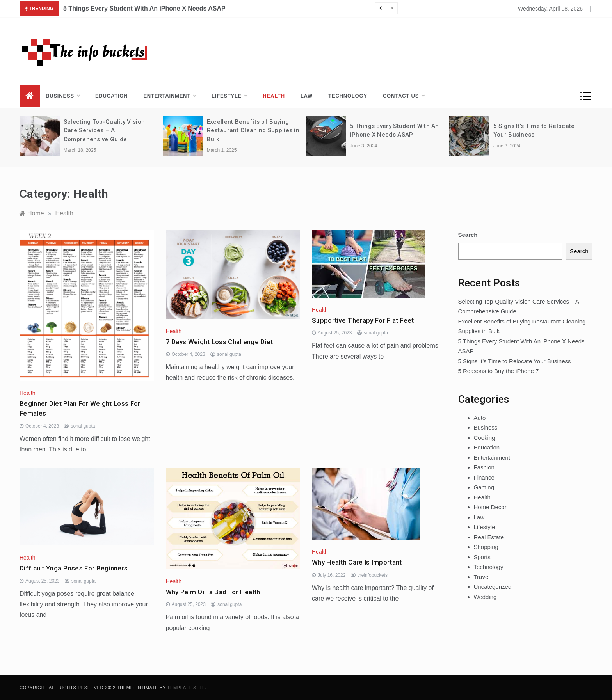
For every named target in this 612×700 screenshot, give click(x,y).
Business (63, 96)
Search (468, 235)
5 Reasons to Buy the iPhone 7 (499, 371)
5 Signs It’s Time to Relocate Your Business (515, 361)
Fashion (484, 467)
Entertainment (170, 96)
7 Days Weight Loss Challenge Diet (220, 342)
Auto (480, 418)
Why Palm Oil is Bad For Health (213, 592)
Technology (348, 96)
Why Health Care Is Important (357, 562)
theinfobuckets (373, 575)
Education (112, 96)
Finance (484, 477)
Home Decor (490, 507)
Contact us (404, 96)
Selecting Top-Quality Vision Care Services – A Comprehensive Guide (104, 131)
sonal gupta (83, 426)
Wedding (485, 597)
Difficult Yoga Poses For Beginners (74, 568)
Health (274, 96)
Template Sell (186, 688)
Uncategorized (493, 587)
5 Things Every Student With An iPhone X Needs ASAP (144, 8)
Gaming (484, 487)
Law (307, 96)
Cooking (485, 438)
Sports (482, 557)
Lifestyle (229, 96)
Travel (482, 577)
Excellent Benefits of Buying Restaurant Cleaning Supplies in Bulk (253, 131)
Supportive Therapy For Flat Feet (363, 320)
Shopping (486, 547)
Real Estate (489, 537)
